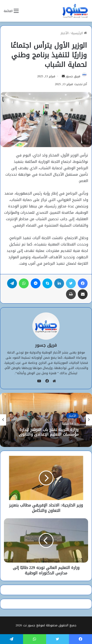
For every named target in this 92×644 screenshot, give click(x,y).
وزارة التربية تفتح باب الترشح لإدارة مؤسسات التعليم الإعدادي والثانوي (49, 432)
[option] (46, 420)
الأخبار (65, 33)
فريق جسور (73, 76)
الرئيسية (79, 33)
